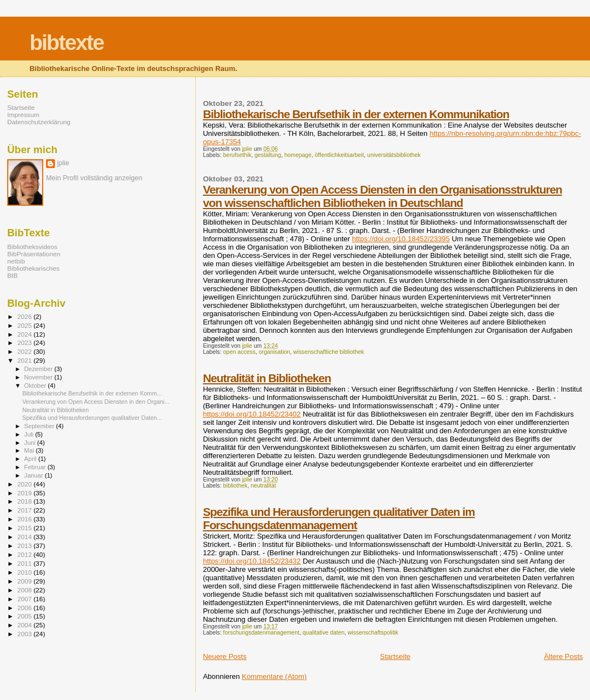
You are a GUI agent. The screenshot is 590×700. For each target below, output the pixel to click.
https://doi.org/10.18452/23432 (252, 561)
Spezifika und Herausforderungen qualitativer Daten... (92, 418)
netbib (16, 261)
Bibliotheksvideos (32, 247)
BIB (12, 275)
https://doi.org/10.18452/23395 (401, 239)
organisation (274, 352)
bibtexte (67, 42)
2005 (25, 616)
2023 (25, 343)
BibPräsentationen (34, 254)
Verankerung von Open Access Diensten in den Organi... (96, 402)
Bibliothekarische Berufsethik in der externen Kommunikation (356, 114)
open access (239, 352)
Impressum (23, 115)
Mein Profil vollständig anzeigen (94, 178)
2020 (25, 484)
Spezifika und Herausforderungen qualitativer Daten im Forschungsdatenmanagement (339, 518)
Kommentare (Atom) (274, 676)
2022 (25, 351)
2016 (25, 519)
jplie (63, 163)
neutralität (263, 486)
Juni (31, 443)
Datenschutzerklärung (39, 122)
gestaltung (268, 155)
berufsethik (237, 155)
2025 (25, 325)
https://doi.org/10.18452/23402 (252, 414)
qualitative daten (324, 633)
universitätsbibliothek (394, 155)
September (40, 426)
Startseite (395, 656)
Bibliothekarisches (33, 268)
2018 (25, 501)
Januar (35, 475)
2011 (25, 563)
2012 (25, 554)
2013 (25, 546)
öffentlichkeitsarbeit (340, 155)
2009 (25, 581)
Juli (30, 434)
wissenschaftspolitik (373, 633)
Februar (36, 467)
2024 (25, 334)
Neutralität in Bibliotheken (267, 378)
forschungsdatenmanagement (261, 633)
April (31, 459)
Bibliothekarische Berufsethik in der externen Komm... (92, 393)
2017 (25, 510)
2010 (25, 572)
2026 (25, 316)
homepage (298, 155)
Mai (30, 450)
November (39, 377)
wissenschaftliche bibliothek (329, 352)
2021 (25, 360)
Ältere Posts (563, 656)
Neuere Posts (225, 656)
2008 (25, 590)
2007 (25, 599)
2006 (25, 608)
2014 (25, 537)
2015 (25, 528)
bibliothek (235, 486)
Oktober (36, 385)
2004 (25, 625)
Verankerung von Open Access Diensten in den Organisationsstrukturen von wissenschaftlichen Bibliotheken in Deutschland (383, 196)
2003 (25, 634)
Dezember (39, 369)
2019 (25, 493)
